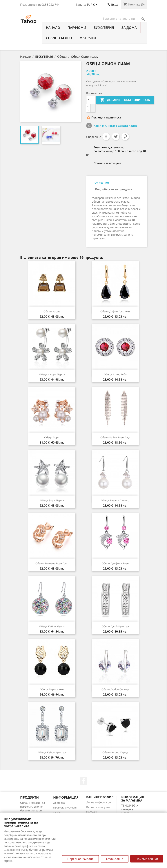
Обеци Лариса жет (52, 689)
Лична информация (99, 802)
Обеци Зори (52, 437)
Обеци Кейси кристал (52, 752)
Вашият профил (100, 797)
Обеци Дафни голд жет (115, 311)
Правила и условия (65, 807)
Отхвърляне (115, 859)
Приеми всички (147, 859)
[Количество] (91, 100)
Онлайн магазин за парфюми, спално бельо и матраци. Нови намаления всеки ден (33, 810)
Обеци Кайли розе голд (115, 437)
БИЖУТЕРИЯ (104, 28)
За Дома (129, 28)
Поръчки (92, 812)
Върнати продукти (98, 807)
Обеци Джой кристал (115, 626)
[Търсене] (124, 19)
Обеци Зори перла (52, 500)
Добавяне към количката (125, 100)
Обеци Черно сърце (115, 752)
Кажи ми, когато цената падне (115, 126)
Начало (53, 28)
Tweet (116, 136)
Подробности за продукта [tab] (114, 189)
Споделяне (106, 136)
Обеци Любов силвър (115, 689)
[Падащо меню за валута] (93, 5)
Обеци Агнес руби (115, 374)
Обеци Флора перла (52, 374)
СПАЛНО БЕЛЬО (59, 38)
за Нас (57, 812)
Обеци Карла (52, 311)
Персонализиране (80, 859)
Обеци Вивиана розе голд (52, 563)
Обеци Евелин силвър (115, 500)
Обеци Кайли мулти (52, 626)
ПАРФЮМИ (77, 28)
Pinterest (125, 136)
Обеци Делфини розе (115, 563)
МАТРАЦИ (88, 38)
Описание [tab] (102, 183)
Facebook (83, 781)
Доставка (59, 803)
